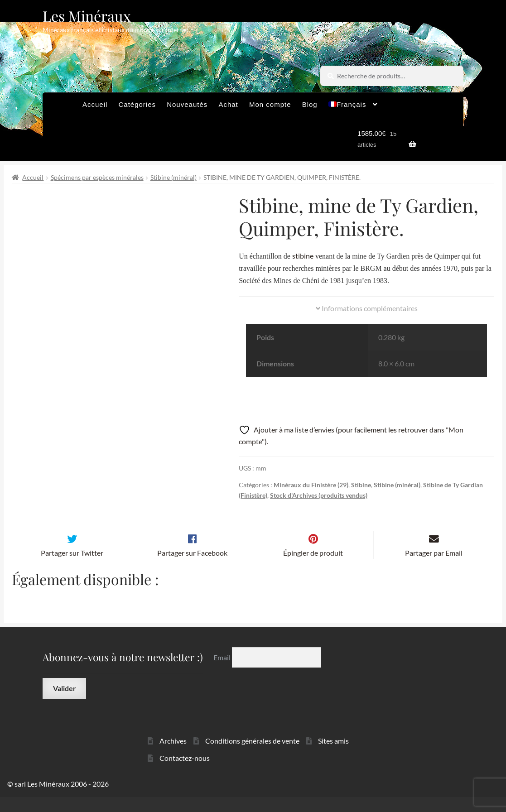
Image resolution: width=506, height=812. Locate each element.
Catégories (137, 104)
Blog (310, 104)
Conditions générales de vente (252, 755)
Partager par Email (434, 568)
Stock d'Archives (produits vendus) (319, 495)
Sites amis (333, 755)
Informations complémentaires (367, 308)
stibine (303, 256)
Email (223, 672)
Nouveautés (187, 104)
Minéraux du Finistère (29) (311, 485)
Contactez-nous (185, 773)
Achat (228, 104)
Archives (173, 755)
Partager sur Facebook (192, 568)
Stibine (361, 485)
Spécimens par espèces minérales (97, 177)
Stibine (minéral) (173, 177)
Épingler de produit (313, 568)
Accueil (95, 104)
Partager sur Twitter (72, 568)
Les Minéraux (87, 16)
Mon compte (270, 104)
